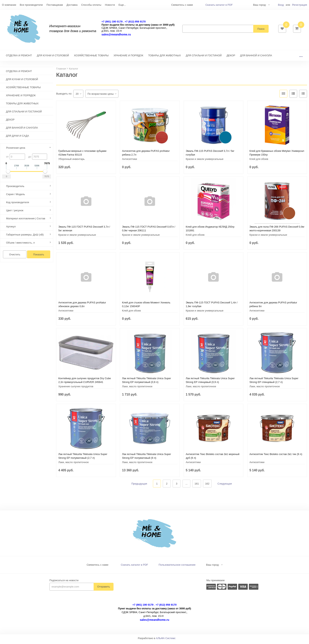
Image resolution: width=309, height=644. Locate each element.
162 (207, 486)
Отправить (103, 589)
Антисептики (129, 161)
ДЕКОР (231, 57)
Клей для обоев (259, 161)
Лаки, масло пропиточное (137, 388)
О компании (9, 5)
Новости (110, 5)
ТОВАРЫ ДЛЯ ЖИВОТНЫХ (165, 57)
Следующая (225, 486)
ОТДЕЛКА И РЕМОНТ (19, 57)
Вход (281, 5)
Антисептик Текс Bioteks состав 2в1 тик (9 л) (276, 456)
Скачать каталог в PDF (219, 5)
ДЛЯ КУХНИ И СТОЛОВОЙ (53, 57)
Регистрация (300, 5)
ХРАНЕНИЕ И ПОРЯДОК (128, 57)
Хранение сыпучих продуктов (76, 388)
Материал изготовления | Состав (26, 220)
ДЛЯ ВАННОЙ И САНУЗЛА (256, 57)
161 (197, 486)
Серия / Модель (16, 196)
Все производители (31, 5)
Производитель (15, 188)
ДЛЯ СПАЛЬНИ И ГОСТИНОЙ (204, 57)
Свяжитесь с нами (98, 567)
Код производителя (18, 204)
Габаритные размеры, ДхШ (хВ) (25, 237)
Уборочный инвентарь (72, 161)
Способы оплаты (91, 5)
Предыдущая (139, 486)
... (301, 57)
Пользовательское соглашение (177, 567)
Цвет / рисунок (15, 212)
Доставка (72, 5)
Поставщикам (55, 5)
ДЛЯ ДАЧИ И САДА (17, 138)
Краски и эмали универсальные (205, 161)
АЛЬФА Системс (166, 640)
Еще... (122, 5)
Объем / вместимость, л (20, 245)
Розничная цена (16, 150)
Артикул (11, 228)
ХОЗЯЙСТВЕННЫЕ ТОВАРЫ (91, 57)
